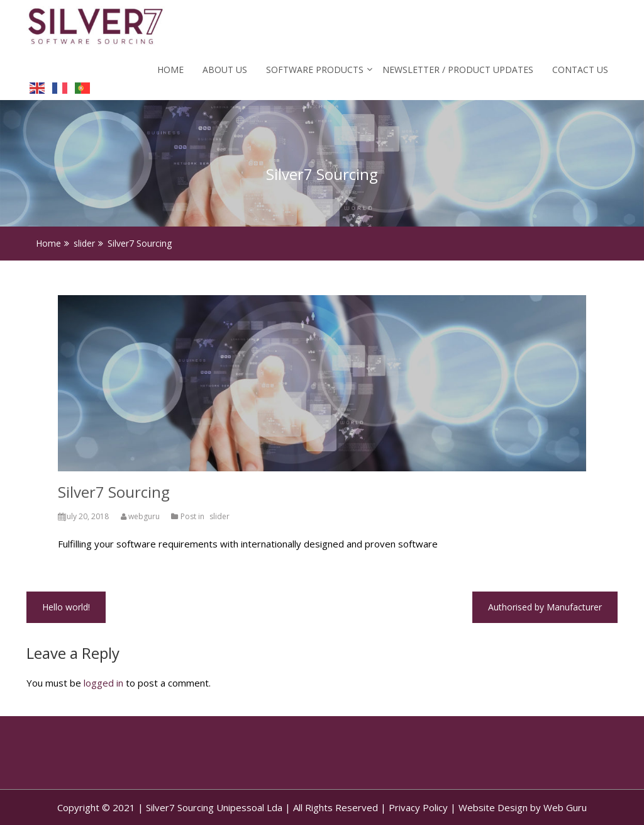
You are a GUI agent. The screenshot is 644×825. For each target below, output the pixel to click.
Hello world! (66, 607)
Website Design (493, 807)
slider (219, 516)
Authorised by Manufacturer (545, 607)
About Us (225, 70)
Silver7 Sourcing (114, 492)
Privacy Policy (418, 807)
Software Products (315, 70)
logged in (103, 683)
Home (170, 70)
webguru (141, 516)
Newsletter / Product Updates (458, 70)
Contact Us (580, 70)
